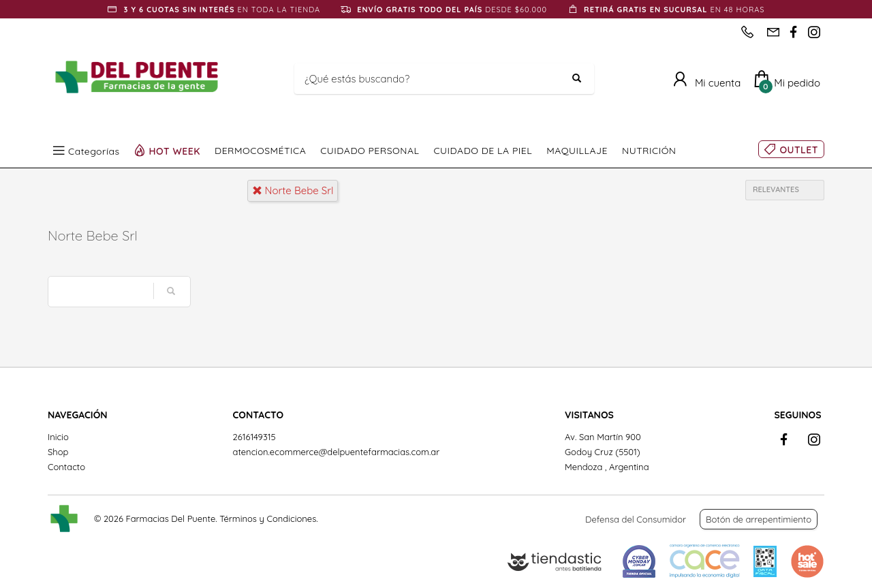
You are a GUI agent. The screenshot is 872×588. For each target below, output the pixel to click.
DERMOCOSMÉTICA (260, 151)
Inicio (58, 437)
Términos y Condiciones (268, 519)
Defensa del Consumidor (636, 519)
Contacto (66, 467)
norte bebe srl (293, 190)
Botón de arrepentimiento (759, 519)
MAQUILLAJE (577, 151)
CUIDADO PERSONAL (370, 151)
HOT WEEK (175, 151)
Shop (58, 452)
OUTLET (799, 150)
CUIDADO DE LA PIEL (483, 151)
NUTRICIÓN (649, 151)
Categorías (94, 151)
